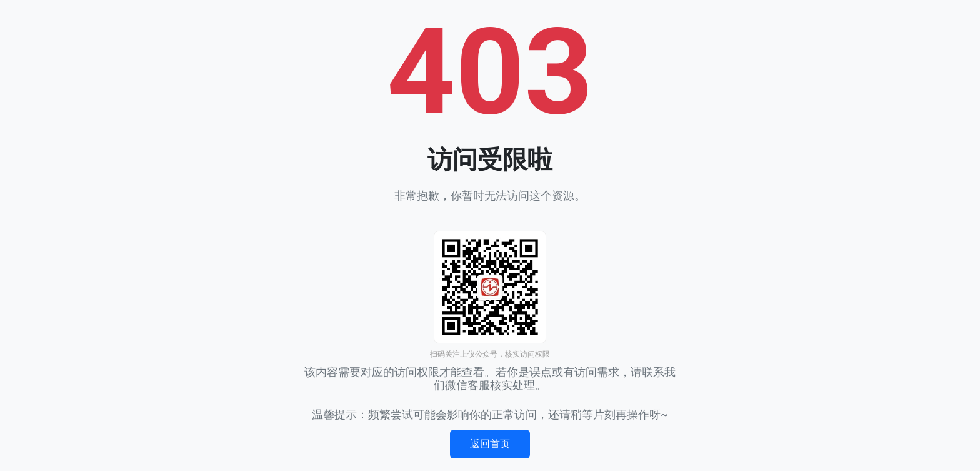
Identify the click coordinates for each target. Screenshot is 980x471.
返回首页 (490, 444)
